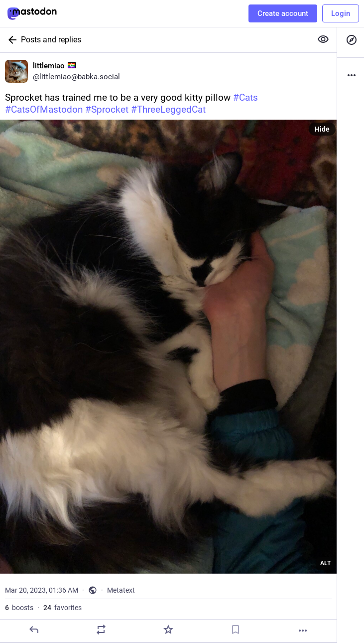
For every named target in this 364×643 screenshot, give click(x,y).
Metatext (121, 590)
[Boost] (101, 630)
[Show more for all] (323, 39)
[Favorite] (168, 630)
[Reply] (34, 630)
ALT (325, 563)
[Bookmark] (236, 630)
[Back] (10, 40)
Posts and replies (51, 40)
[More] (303, 631)
